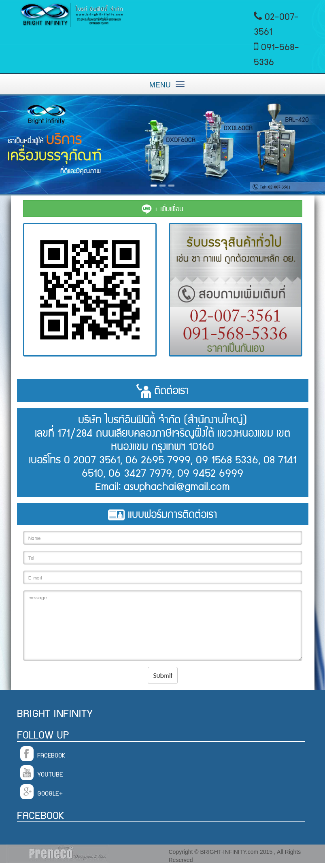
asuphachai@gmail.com (177, 486)
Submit (163, 675)
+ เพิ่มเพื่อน (162, 208)
